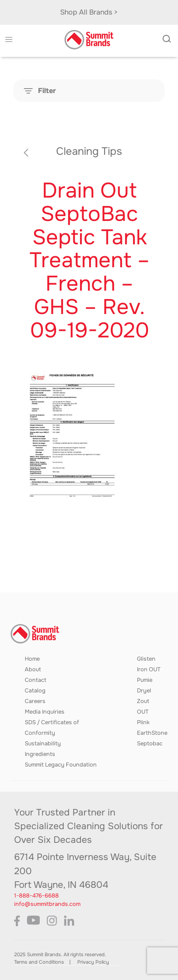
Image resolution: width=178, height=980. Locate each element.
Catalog (35, 691)
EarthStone (152, 733)
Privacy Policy (93, 962)
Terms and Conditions (39, 962)
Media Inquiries (45, 712)
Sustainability (43, 744)
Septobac (150, 744)
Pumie (145, 680)
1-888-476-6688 (36, 896)
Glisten (146, 659)
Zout (143, 701)
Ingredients (40, 754)
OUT (143, 712)
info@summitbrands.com (47, 904)
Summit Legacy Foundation (61, 765)
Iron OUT (149, 670)
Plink (143, 722)
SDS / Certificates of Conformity (52, 728)
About (33, 670)
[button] (9, 40)
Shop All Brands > (89, 12)
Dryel (144, 691)
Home (32, 659)
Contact (36, 680)
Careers (35, 701)
